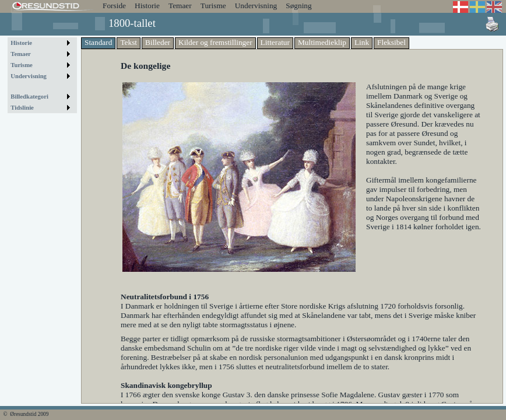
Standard (98, 42)
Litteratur (275, 42)
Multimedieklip (322, 42)
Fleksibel (391, 42)
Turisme (213, 6)
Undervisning (256, 6)
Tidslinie (22, 108)
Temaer (180, 6)
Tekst (129, 42)
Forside (114, 6)
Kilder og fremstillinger (215, 42)
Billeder (158, 42)
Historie (147, 6)
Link (362, 42)
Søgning (298, 6)
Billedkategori (29, 97)
